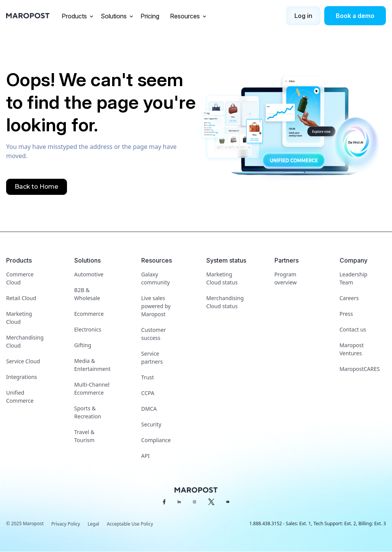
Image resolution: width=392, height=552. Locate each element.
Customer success (154, 334)
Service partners (152, 358)
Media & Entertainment (92, 365)
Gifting (83, 345)
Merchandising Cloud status (225, 302)
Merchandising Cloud (25, 341)
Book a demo (355, 16)
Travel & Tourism (84, 436)
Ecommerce (89, 314)
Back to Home (37, 187)
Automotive (89, 274)
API (145, 456)
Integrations (22, 377)
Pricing (151, 16)
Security (151, 424)
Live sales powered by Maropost (156, 306)
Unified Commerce (20, 397)
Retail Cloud (21, 298)
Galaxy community (155, 278)
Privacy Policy (66, 524)
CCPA (148, 393)
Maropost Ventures (352, 349)
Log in (303, 16)
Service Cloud (23, 361)
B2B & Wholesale (87, 294)
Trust (148, 377)
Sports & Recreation (88, 412)
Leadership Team (354, 278)
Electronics (88, 329)
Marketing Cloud (19, 318)
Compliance (156, 440)
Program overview (286, 278)
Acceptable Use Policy (131, 524)
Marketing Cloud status (222, 278)
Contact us (353, 329)
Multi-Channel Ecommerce (92, 389)
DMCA (149, 409)
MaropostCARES (360, 369)
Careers (349, 298)
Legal (94, 524)
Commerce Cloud (20, 278)
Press (346, 314)
